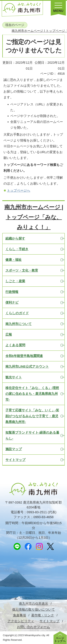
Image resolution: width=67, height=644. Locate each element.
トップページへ (19, 190)
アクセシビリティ (21, 621)
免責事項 (19, 615)
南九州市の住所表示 (33, 604)
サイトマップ (49, 621)
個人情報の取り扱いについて (33, 609)
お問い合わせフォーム (33, 627)
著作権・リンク (43, 615)
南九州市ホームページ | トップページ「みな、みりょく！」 (34, 217)
